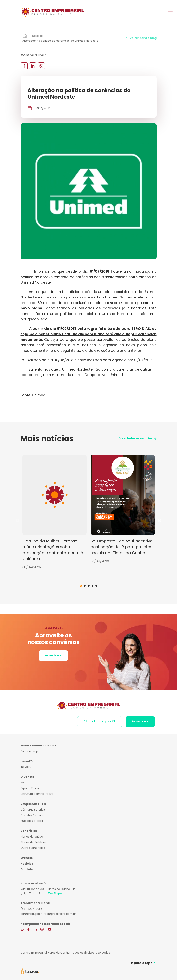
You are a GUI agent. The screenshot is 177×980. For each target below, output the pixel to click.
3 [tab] (89, 586)
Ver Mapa (55, 893)
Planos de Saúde (32, 837)
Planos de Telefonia (34, 842)
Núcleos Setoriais (32, 821)
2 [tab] (85, 586)
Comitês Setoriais (33, 815)
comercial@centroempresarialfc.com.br (48, 914)
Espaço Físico (30, 788)
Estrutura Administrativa (37, 794)
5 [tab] (96, 586)
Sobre (24, 783)
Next (160, 521)
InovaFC (26, 767)
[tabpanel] (55, 512)
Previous (18, 521)
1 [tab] (81, 586)
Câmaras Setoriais (33, 810)
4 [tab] (93, 586)
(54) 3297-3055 (31, 893)
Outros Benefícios (33, 848)
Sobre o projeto (31, 751)
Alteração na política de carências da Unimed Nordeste (60, 41)
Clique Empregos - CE (100, 721)
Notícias (38, 36)
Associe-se (53, 655)
